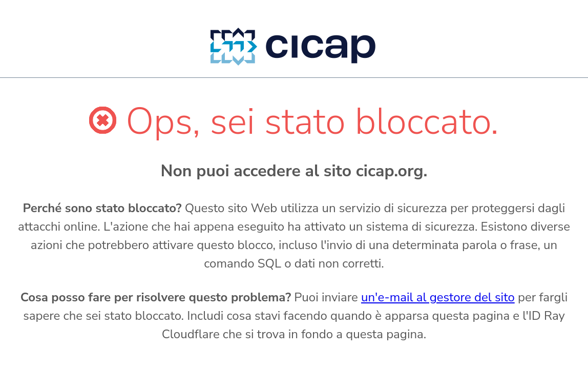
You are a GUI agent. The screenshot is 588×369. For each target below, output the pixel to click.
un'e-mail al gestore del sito (438, 297)
